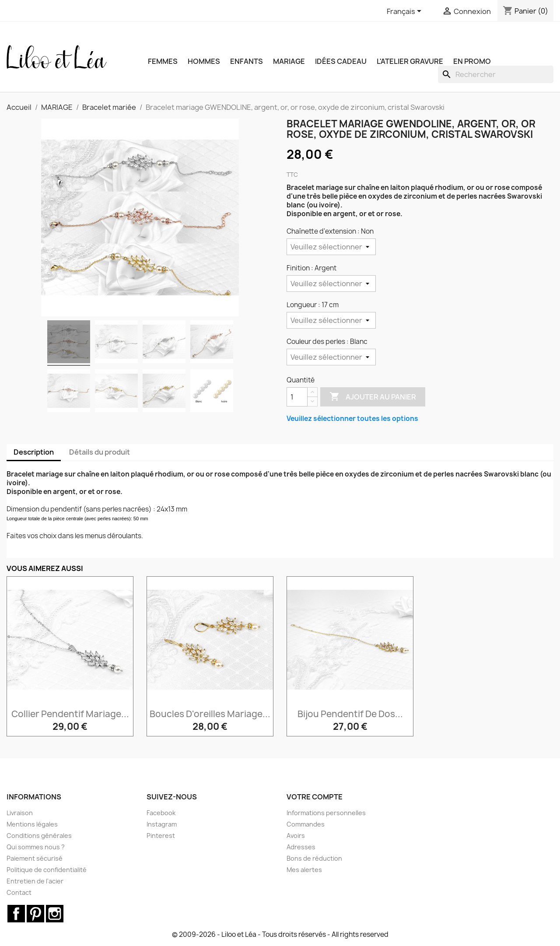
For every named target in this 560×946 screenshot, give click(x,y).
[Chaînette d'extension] (331, 247)
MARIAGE (289, 61)
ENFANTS (247, 61)
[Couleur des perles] (331, 357)
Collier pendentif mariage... (70, 714)
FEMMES (163, 61)
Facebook (161, 813)
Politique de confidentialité (47, 870)
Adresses (301, 847)
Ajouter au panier (373, 397)
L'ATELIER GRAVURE (410, 61)
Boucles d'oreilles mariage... (210, 714)
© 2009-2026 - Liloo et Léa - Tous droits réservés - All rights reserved (280, 934)
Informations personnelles (326, 813)
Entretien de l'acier (35, 881)
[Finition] (331, 284)
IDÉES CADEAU (341, 61)
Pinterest (161, 836)
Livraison (20, 813)
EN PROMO (472, 61)
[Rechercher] (496, 74)
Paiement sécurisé (35, 858)
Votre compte (315, 797)
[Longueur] (331, 320)
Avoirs (296, 836)
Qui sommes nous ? (36, 847)
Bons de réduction (314, 858)
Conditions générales (39, 836)
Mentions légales (32, 824)
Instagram (162, 824)
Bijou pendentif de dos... (350, 714)
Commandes (306, 824)
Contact (19, 892)
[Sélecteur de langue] (406, 12)
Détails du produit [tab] (100, 452)
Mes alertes (304, 870)
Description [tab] (34, 452)
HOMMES (204, 61)
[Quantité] (297, 397)
